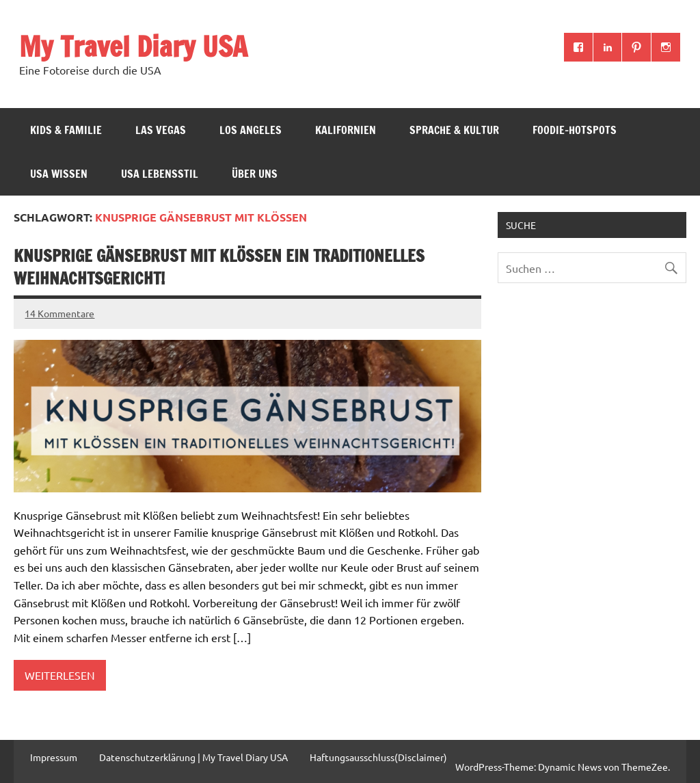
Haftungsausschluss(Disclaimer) (378, 757)
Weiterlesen (60, 675)
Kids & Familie (66, 130)
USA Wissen (59, 174)
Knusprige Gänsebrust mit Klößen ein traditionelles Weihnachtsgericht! (219, 267)
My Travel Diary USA (133, 46)
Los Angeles (251, 130)
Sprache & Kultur (454, 130)
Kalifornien (346, 130)
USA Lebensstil (160, 174)
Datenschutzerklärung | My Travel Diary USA (193, 757)
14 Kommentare (59, 313)
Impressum (54, 757)
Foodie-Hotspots (575, 130)
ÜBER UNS (255, 174)
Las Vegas (161, 130)
